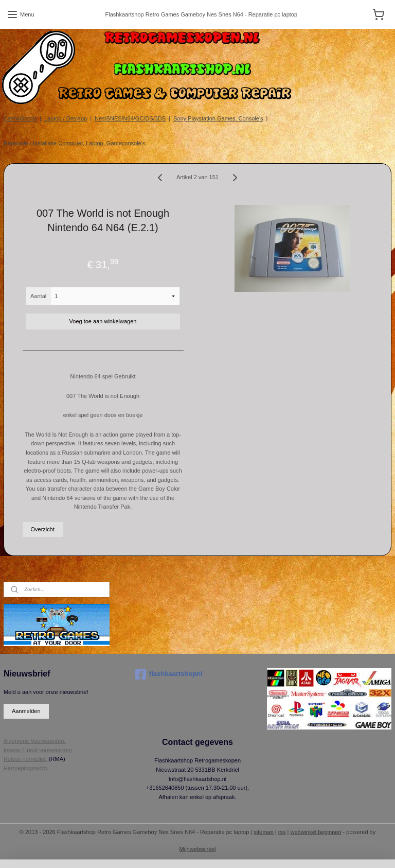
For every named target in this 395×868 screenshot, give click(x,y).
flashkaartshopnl (169, 674)
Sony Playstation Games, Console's (218, 118)
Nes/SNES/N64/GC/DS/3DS (130, 118)
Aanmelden (26, 711)
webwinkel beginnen (316, 832)
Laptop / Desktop (66, 118)
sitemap (264, 832)
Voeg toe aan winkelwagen (103, 321)
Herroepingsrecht (25, 768)
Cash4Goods (20, 118)
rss (282, 832)
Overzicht (43, 529)
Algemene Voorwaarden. (34, 741)
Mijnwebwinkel (198, 849)
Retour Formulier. (25, 759)
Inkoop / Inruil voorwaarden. (39, 750)
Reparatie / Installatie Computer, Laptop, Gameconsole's (74, 143)
